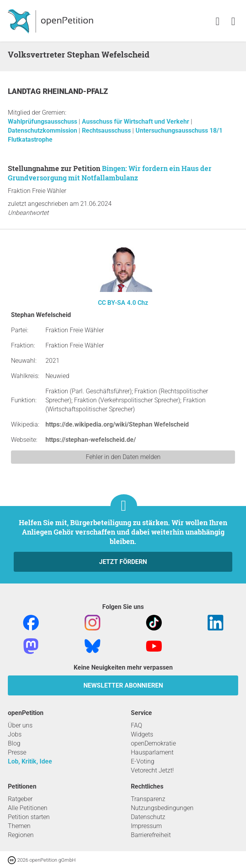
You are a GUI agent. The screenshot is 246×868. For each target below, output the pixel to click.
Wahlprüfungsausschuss (43, 122)
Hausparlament (152, 752)
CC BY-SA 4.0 (117, 303)
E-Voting (143, 761)
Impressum (146, 826)
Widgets (142, 734)
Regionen (21, 835)
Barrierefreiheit (151, 835)
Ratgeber (20, 799)
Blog (14, 743)
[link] (233, 22)
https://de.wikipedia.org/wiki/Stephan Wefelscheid (117, 424)
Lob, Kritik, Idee (30, 761)
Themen (19, 826)
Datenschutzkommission (43, 131)
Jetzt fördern (123, 562)
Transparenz (148, 799)
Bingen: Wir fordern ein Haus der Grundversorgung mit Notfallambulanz (110, 173)
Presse (17, 752)
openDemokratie (153, 743)
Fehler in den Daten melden (123, 457)
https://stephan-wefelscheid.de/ (91, 440)
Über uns (20, 725)
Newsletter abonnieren (123, 685)
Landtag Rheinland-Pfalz (58, 91)
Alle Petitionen (28, 808)
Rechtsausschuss (107, 131)
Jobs (15, 734)
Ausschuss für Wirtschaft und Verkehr (136, 122)
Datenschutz (148, 817)
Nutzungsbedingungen (162, 808)
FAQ (137, 725)
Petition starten (29, 817)
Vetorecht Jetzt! (152, 770)
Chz (143, 303)
